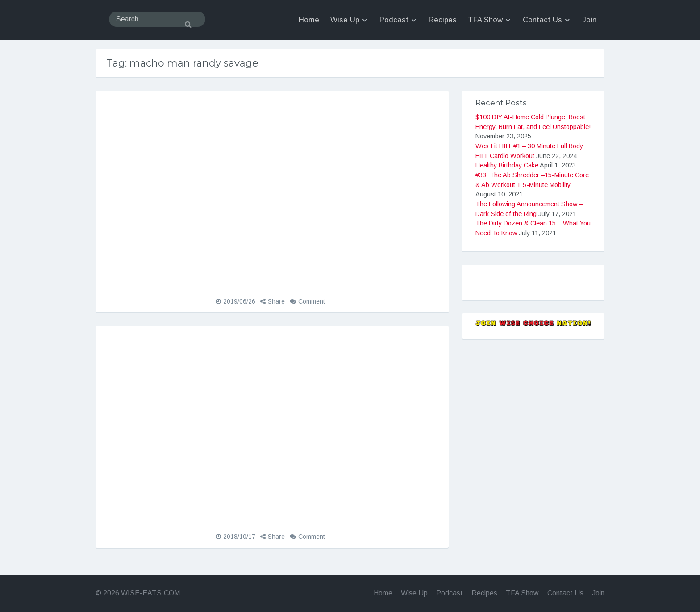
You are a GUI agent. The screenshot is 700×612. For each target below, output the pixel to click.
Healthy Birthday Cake (507, 165)
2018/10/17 (239, 537)
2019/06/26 (239, 301)
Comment (312, 301)
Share (276, 301)
